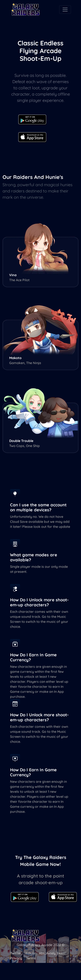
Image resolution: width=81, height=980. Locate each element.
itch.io (30, 953)
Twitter (16, 953)
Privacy (16, 958)
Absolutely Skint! (52, 953)
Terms (31, 958)
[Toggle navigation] (65, 10)
